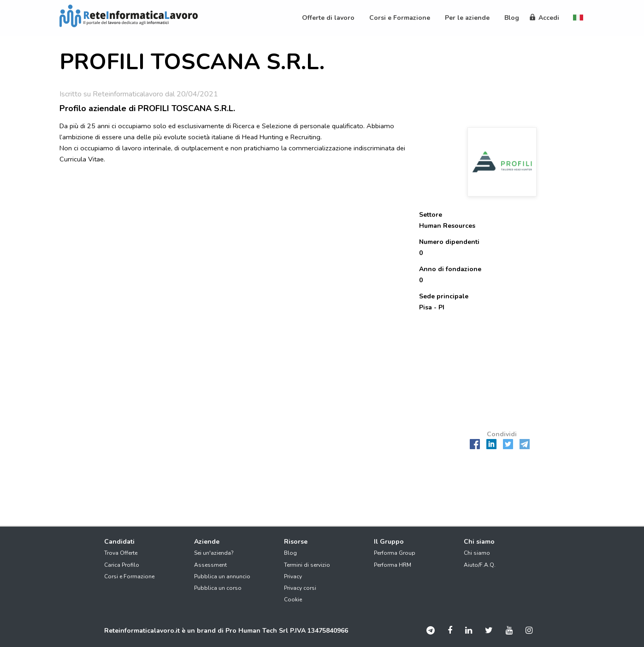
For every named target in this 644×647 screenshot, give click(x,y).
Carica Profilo (122, 565)
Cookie (293, 600)
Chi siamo (477, 553)
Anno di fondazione (450, 269)
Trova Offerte (121, 553)
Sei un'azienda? (214, 553)
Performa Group (395, 553)
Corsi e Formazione (129, 576)
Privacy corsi (300, 588)
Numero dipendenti (449, 242)
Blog (290, 553)
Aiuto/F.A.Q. (480, 565)
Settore (431, 215)
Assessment (210, 565)
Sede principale (444, 296)
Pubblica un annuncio (222, 576)
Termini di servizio (307, 565)
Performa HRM (393, 565)
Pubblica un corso (218, 588)
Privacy (293, 576)
